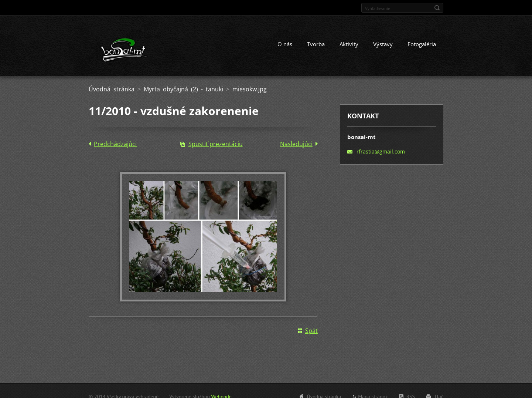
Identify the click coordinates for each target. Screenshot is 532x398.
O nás (285, 44)
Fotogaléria (422, 44)
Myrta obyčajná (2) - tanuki (183, 89)
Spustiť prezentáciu (216, 144)
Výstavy (383, 44)
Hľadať (437, 8)
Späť (311, 331)
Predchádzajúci (115, 144)
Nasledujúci (296, 144)
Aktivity (349, 44)
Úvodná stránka (112, 89)
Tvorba (316, 44)
